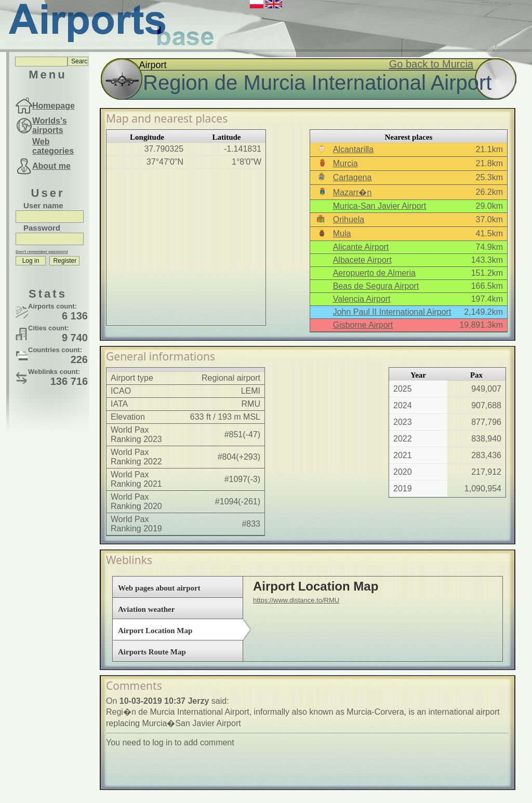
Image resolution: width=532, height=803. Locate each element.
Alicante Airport (361, 247)
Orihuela (349, 219)
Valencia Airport (362, 299)
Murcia (345, 163)
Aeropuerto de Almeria (374, 273)
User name (43, 205)
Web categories (53, 146)
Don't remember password (42, 252)
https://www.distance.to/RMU (296, 600)
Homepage (54, 106)
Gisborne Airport (363, 325)
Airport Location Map (155, 631)
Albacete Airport (362, 260)
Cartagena (353, 177)
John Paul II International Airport (392, 312)
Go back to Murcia (431, 64)
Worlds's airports (50, 125)
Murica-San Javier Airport (380, 206)
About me (51, 166)
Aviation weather (146, 609)
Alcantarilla (353, 149)
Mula (342, 233)
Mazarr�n (353, 192)
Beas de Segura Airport (376, 286)
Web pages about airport (159, 588)
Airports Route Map (152, 652)
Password (42, 228)
